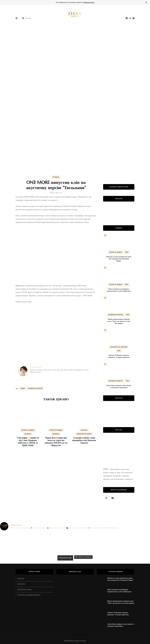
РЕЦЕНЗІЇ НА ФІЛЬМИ (119, 347)
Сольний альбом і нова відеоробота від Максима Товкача (84, 440)
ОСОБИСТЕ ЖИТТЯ (116, 381)
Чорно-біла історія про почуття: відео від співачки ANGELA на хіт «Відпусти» (56, 442)
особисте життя (35, 388)
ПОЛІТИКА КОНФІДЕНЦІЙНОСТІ (29, 595)
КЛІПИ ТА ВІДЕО (28, 430)
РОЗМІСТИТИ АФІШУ (25, 590)
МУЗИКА (56, 177)
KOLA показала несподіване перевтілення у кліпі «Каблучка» (119, 290)
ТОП (127, 252)
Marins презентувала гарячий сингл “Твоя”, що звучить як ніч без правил (119, 321)
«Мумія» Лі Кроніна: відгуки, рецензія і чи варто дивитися (119, 356)
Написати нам (89, 2)
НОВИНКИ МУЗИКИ (84, 434)
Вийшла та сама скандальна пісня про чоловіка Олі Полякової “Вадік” (119, 259)
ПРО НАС (21, 579)
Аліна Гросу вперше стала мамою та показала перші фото (119, 386)
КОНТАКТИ (21, 584)
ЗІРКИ (70, 641)
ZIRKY (23, 388)
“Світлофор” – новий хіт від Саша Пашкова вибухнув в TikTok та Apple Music (28, 442)
